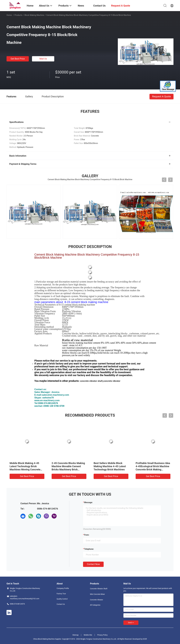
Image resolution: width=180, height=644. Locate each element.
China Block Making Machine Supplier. (48, 639)
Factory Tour (61, 594)
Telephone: (89, 549)
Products (18, 15)
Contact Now (93, 564)
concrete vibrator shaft (91, 381)
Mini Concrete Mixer (97, 594)
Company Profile (63, 588)
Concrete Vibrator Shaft (99, 589)
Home (9, 15)
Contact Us (61, 604)
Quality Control (62, 599)
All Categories (95, 605)
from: (87, 535)
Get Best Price (18, 59)
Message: (88, 502)
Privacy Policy (102, 635)
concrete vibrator (112, 381)
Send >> (131, 623)
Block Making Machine (34, 15)
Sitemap (76, 635)
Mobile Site (88, 635)
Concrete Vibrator (97, 600)
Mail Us (43, 59)
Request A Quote (161, 96)
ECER (145, 639)
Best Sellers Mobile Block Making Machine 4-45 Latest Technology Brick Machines (110, 466)
